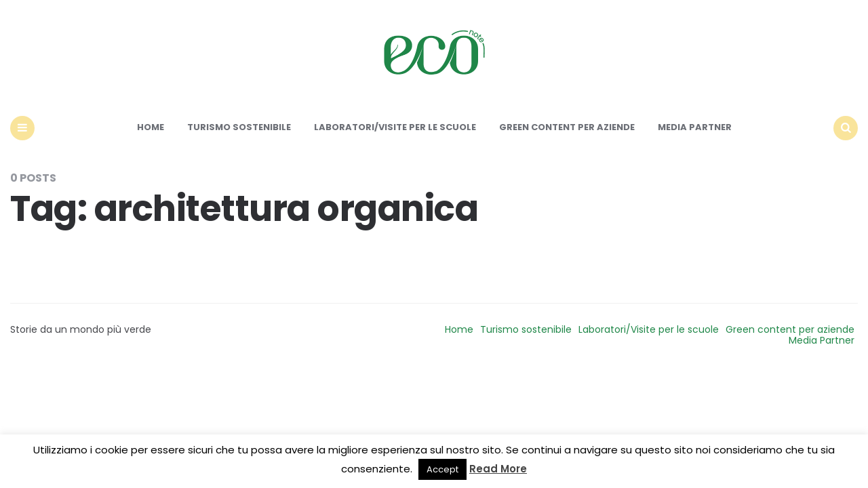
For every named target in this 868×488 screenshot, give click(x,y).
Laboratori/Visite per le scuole (395, 127)
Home (151, 127)
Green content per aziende (567, 127)
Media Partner (695, 127)
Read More (498, 469)
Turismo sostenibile (239, 127)
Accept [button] (442, 469)
